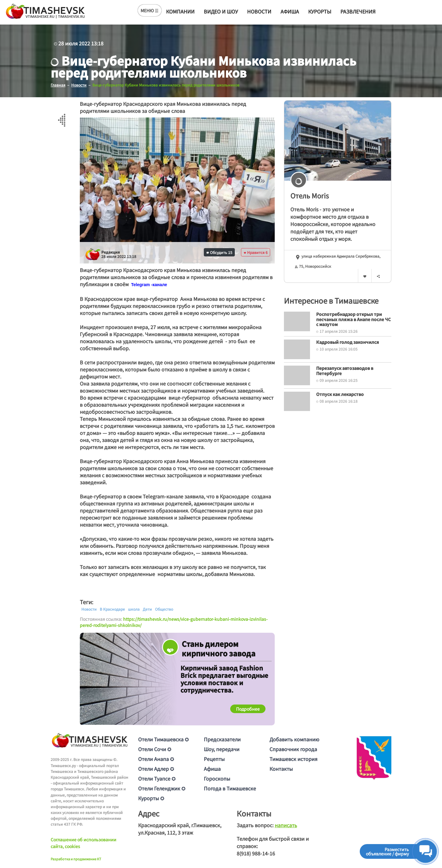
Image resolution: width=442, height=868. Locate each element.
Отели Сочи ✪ (155, 749)
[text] (149, 284)
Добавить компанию (294, 739)
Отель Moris (310, 195)
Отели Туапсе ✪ (157, 778)
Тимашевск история (293, 759)
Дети (147, 609)
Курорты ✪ (151, 798)
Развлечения (358, 11)
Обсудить (219, 252)
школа (134, 609)
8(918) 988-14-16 (256, 853)
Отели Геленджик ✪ (162, 788)
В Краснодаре (112, 609)
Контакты (281, 769)
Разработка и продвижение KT (76, 858)
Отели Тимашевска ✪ (163, 739)
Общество (164, 609)
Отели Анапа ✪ (156, 759)
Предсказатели (222, 739)
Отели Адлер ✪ (156, 769)
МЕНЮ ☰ (150, 10)
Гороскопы (217, 778)
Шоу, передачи (222, 749)
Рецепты (214, 759)
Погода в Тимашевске (230, 788)
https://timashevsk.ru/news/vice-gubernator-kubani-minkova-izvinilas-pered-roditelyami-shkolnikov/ (174, 622)
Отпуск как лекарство (340, 394)
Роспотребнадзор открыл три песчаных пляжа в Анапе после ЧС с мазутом (353, 319)
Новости (259, 11)
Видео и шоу (221, 11)
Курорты (320, 11)
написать (286, 825)
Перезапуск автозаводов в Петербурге (345, 370)
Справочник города (293, 749)
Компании (180, 11)
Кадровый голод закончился (348, 342)
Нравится (256, 252)
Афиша (290, 11)
